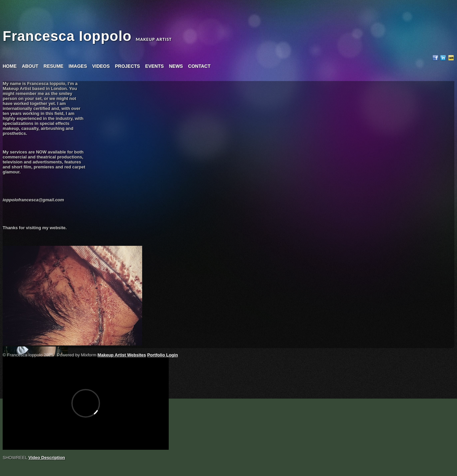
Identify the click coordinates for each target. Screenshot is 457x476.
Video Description (47, 458)
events (154, 66)
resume (53, 66)
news (176, 66)
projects (127, 66)
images (78, 66)
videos (101, 66)
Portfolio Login (162, 355)
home (10, 66)
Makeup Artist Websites (122, 355)
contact (199, 66)
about (30, 66)
